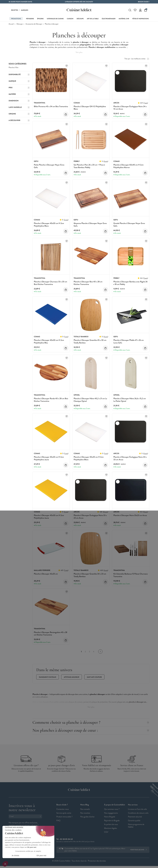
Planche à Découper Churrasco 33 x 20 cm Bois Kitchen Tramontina (50, 283)
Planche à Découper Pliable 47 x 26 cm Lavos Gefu (129, 342)
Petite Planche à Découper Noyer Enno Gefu (49, 166)
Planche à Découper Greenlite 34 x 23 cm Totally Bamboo (90, 575)
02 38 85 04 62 (66, 839)
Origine (19, 114)
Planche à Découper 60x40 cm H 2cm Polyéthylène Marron (128, 166)
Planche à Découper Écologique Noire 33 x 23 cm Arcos (90, 517)
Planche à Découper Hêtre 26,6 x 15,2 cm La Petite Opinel (130, 400)
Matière (19, 94)
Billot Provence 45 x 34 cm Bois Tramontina (51, 107)
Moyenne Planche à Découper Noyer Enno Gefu (90, 225)
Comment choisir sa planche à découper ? (91, 722)
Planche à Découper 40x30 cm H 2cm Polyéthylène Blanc (49, 225)
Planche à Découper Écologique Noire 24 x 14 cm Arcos (130, 108)
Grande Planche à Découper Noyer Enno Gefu (129, 225)
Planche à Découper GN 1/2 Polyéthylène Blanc (90, 108)
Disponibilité (19, 75)
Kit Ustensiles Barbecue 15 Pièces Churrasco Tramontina (131, 575)
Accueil (11, 24)
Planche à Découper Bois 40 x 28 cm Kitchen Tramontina (88, 283)
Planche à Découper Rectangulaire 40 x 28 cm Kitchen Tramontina (50, 634)
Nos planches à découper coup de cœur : (91, 730)
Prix (19, 88)
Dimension (19, 101)
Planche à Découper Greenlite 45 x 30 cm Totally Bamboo (90, 342)
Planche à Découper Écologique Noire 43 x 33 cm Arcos (130, 458)
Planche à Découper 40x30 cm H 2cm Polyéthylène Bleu (49, 342)
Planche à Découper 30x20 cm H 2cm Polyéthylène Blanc (89, 458)
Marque (19, 81)
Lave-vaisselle (19, 107)
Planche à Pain (14, 68)
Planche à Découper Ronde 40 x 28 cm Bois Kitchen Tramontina (51, 400)
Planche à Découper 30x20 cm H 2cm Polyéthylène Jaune (49, 458)
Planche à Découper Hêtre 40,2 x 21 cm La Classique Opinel (90, 400)
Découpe (20, 24)
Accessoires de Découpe (34, 24)
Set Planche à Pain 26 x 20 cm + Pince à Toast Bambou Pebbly (89, 166)
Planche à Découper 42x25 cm (46, 574)
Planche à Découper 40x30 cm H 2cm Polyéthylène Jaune (49, 517)
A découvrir (19, 120)
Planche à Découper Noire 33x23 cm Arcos (130, 515)
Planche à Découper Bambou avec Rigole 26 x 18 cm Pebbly (130, 283)
